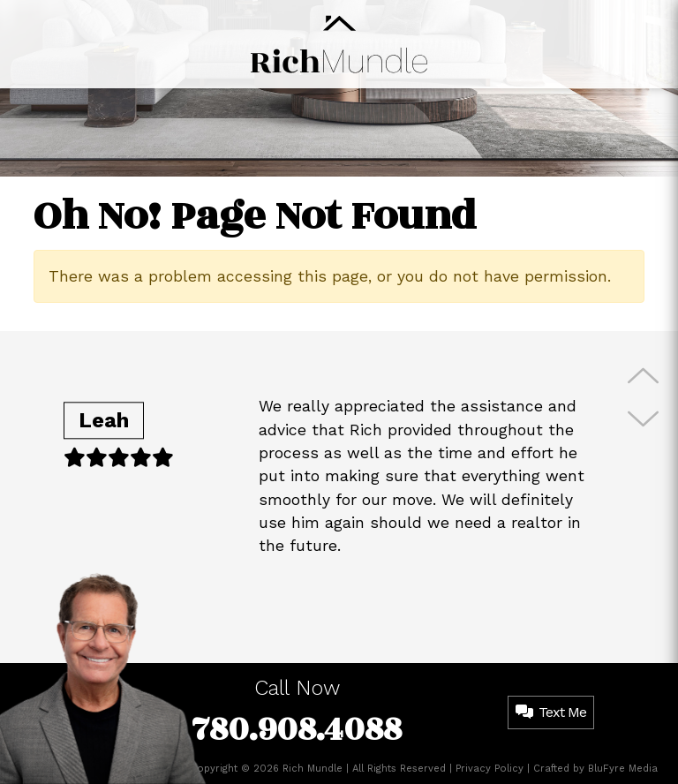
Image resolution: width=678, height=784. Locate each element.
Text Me (551, 712)
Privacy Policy (490, 769)
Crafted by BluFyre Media (595, 769)
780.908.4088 (297, 730)
